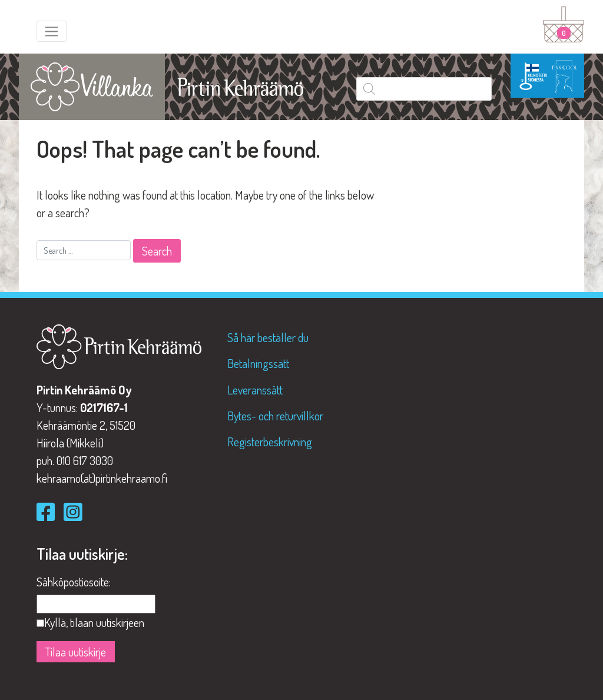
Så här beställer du (268, 337)
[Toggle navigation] (52, 31)
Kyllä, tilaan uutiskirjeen (94, 622)
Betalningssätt (258, 363)
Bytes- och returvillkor (275, 416)
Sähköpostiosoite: (74, 582)
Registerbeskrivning (270, 442)
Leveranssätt (255, 390)
